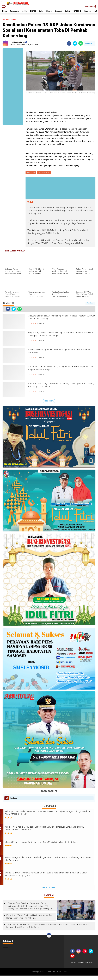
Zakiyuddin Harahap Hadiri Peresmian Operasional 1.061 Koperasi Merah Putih (56, 353)
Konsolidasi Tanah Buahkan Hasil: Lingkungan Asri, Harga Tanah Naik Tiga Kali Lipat (30, 918)
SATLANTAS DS (44, 173)
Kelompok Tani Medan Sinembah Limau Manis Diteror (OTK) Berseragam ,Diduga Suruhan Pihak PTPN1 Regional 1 (48, 814)
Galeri (67, 11)
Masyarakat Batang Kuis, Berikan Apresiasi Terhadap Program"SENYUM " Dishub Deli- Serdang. (58, 321)
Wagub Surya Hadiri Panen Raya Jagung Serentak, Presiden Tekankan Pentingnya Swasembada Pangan (57, 338)
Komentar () (90, 43)
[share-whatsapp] (81, 43)
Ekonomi (58, 11)
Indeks (25, 11)
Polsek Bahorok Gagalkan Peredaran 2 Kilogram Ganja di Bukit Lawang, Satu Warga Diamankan (60, 389)
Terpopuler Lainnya (49, 889)
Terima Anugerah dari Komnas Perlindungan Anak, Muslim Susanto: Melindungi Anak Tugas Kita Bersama (47, 860)
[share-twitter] (75, 43)
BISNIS (33, 11)
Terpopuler (15, 11)
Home (5, 11)
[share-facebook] (69, 43)
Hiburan (87, 11)
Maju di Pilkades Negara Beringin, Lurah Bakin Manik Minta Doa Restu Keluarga (50, 845)
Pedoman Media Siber (79, 967)
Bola (41, 11)
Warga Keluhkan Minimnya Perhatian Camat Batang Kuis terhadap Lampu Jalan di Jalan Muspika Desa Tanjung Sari (47, 876)
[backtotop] (49, 936)
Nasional (14, 799)
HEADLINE (77, 11)
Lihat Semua (49, 401)
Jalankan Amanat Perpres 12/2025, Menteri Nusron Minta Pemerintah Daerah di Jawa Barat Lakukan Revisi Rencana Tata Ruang (48, 927)
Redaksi (74, 964)
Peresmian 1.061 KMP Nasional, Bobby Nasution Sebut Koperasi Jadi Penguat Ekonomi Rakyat (56, 372)
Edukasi (49, 11)
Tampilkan (90, 304)
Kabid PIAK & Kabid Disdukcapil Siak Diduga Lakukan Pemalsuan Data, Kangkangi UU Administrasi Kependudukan (51, 830)
